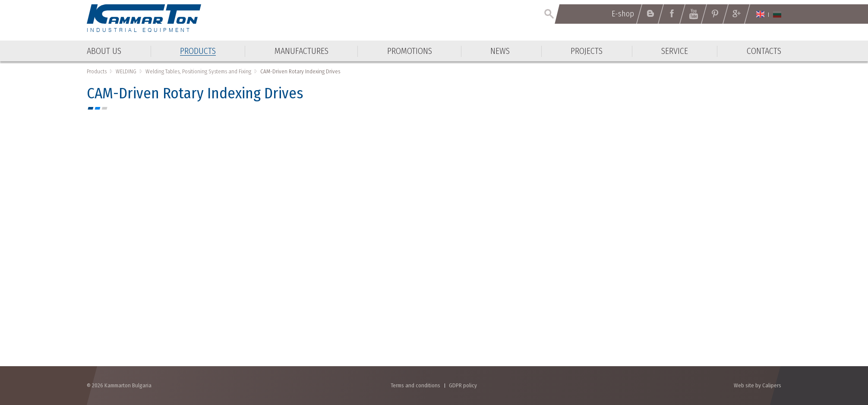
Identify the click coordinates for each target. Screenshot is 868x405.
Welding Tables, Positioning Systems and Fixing (198, 71)
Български (777, 14)
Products (97, 71)
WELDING (126, 71)
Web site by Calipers (758, 385)
